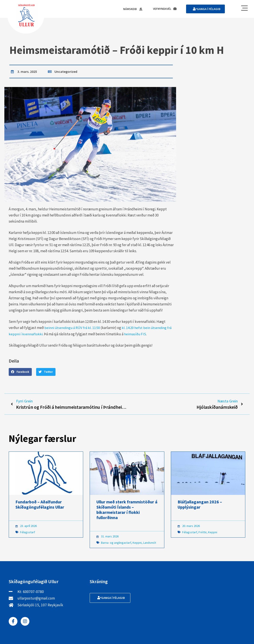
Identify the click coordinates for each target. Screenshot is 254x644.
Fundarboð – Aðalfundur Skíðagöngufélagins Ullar (40, 505)
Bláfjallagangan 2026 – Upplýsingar (200, 505)
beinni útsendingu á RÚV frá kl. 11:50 (72, 328)
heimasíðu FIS (135, 334)
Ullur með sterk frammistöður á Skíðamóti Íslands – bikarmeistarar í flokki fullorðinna (127, 510)
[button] (20, 372)
